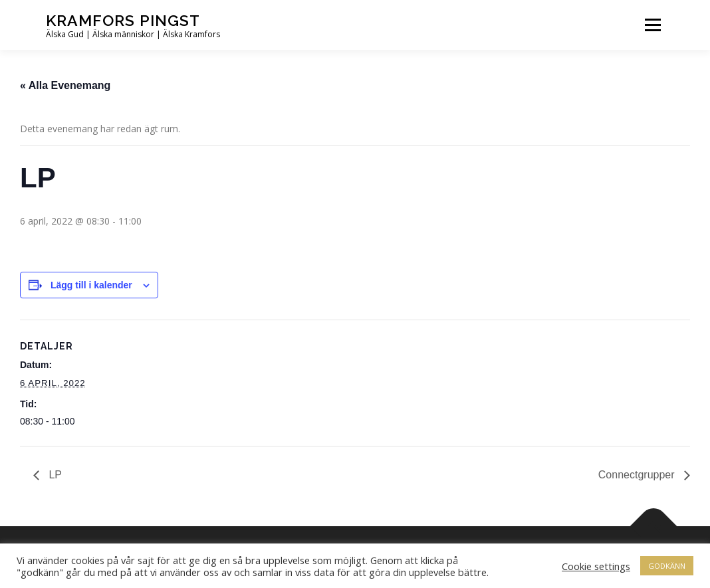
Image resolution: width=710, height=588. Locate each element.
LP (54, 475)
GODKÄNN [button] (667, 566)
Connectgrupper (638, 475)
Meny (652, 25)
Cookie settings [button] (596, 566)
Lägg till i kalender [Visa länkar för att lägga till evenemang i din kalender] (91, 285)
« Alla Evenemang (65, 85)
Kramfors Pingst (123, 20)
